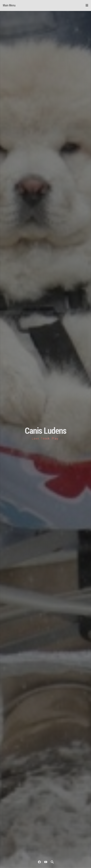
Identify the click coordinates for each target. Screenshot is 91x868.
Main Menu (45, 5)
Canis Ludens (45, 431)
